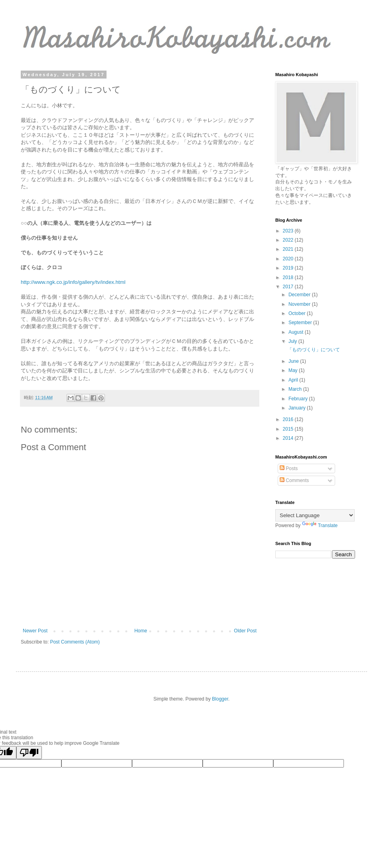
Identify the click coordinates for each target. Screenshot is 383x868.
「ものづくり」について (314, 350)
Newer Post (35, 631)
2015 (289, 429)
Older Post (245, 631)
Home (141, 631)
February (299, 399)
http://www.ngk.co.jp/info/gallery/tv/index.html (73, 282)
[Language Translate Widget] (315, 515)
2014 (289, 438)
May (294, 370)
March (296, 389)
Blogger (220, 699)
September (301, 323)
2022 (289, 240)
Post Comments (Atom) (75, 642)
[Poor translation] (29, 753)
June (294, 361)
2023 (289, 231)
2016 (289, 419)
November (300, 304)
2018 (289, 278)
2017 (289, 287)
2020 (289, 259)
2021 (289, 249)
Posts (289, 468)
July (293, 341)
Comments (294, 480)
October (298, 313)
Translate (320, 526)
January (298, 408)
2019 (289, 268)
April (294, 380)
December (300, 295)
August (297, 332)
